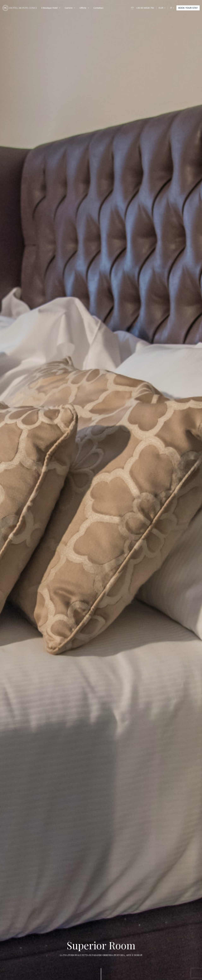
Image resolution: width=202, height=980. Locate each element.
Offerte (83, 8)
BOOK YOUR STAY (188, 8)
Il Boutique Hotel (49, 8)
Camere (69, 8)
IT (172, 8)
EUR (162, 8)
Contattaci (98, 8)
